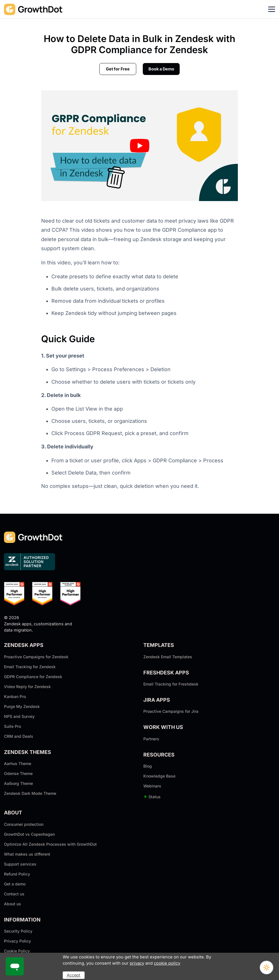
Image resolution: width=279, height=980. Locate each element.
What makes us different (27, 854)
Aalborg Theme (18, 783)
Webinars (152, 786)
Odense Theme (18, 773)
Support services (20, 864)
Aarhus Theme (18, 763)
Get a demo (15, 884)
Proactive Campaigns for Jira (171, 711)
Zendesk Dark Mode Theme (30, 793)
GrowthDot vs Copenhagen (29, 834)
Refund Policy (17, 874)
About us (12, 904)
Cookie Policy (17, 951)
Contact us (14, 894)
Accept (74, 975)
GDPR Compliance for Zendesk (33, 677)
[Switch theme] (267, 968)
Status (152, 797)
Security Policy (18, 931)
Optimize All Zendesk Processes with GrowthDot (50, 844)
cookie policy (167, 963)
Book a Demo (161, 69)
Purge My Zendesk (22, 706)
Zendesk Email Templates (168, 657)
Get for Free (118, 69)
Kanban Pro (15, 696)
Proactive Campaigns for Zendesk (36, 657)
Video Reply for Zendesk (27, 687)
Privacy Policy (17, 941)
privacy (137, 963)
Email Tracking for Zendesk (30, 667)
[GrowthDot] (33, 9)
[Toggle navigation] (272, 9)
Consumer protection (24, 824)
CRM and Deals (19, 736)
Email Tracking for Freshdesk (171, 684)
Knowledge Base (159, 776)
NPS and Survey (19, 716)
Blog (148, 766)
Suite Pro (12, 726)
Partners (151, 739)
